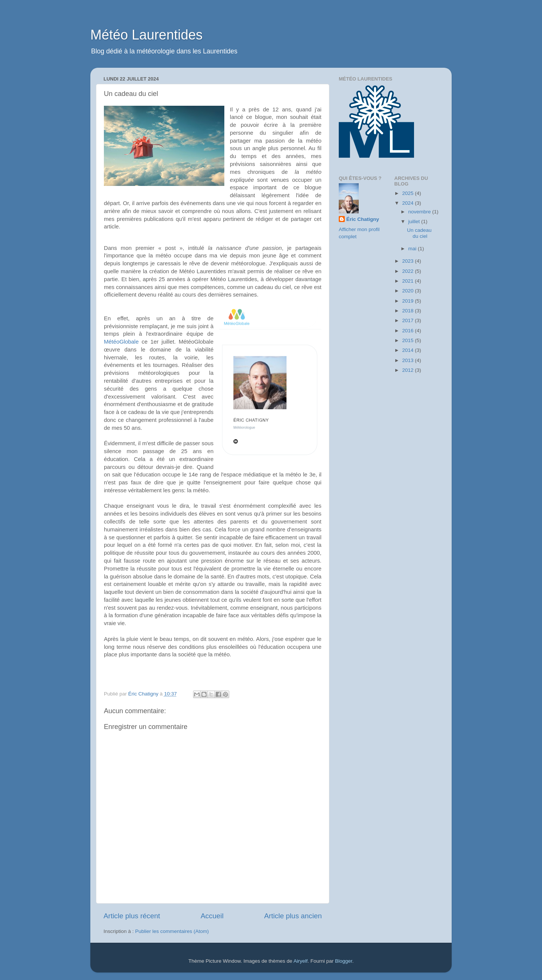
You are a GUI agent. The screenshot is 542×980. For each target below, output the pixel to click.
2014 (408, 350)
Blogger (344, 961)
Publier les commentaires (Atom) (172, 931)
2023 (408, 261)
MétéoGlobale (121, 342)
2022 (408, 271)
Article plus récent (132, 916)
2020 (408, 291)
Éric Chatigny (363, 219)
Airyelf (301, 961)
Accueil (212, 916)
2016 (408, 331)
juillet (415, 221)
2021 (408, 281)
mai (413, 249)
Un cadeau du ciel (419, 233)
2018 (408, 311)
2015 (408, 340)
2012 (408, 370)
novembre (420, 212)
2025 (408, 193)
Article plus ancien (293, 916)
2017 (408, 320)
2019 (408, 301)
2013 (408, 360)
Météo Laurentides (146, 35)
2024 (408, 203)
